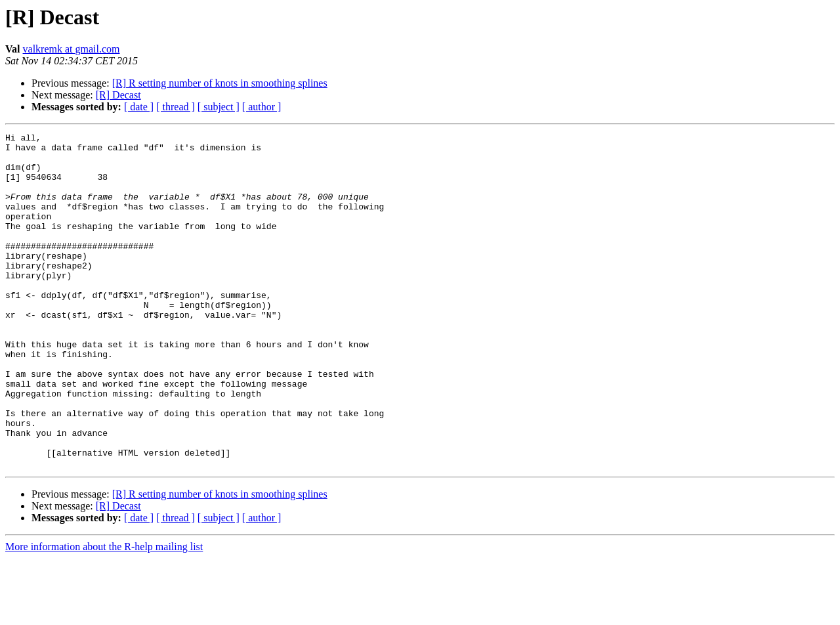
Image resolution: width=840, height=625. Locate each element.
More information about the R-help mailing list (104, 614)
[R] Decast (118, 95)
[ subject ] (219, 107)
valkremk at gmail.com (72, 49)
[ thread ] (176, 107)
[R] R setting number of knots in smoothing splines (220, 83)
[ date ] (139, 107)
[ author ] (262, 107)
